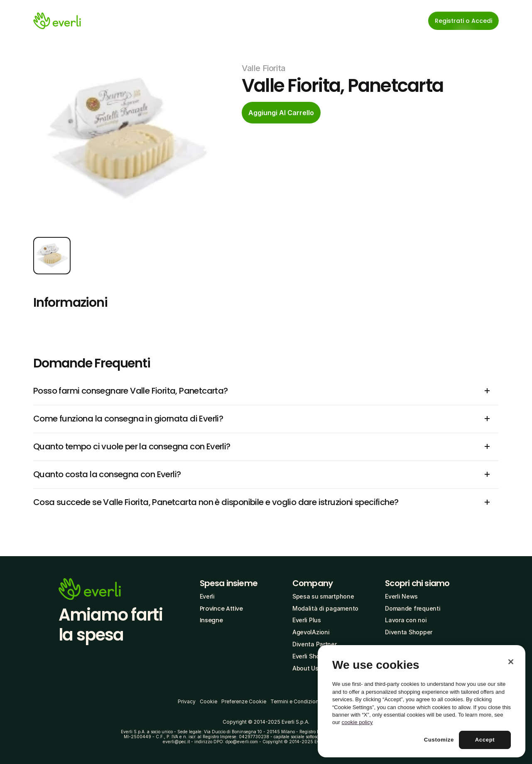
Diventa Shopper (409, 632)
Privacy (187, 701)
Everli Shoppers (314, 656)
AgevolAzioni (311, 632)
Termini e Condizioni (295, 701)
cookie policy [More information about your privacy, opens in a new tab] (357, 722)
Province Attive (221, 609)
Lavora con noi (406, 620)
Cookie (208, 701)
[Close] (511, 662)
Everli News (401, 596)
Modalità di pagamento (325, 608)
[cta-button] (281, 113)
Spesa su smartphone (323, 596)
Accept (485, 740)
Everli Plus (307, 620)
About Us (305, 668)
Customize (439, 740)
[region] (422, 701)
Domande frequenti (413, 608)
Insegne (211, 620)
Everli (207, 596)
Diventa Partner (315, 644)
